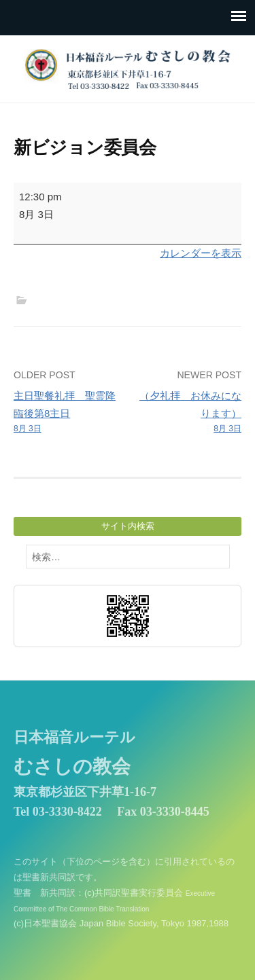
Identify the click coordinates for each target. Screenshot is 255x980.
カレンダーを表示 (201, 253)
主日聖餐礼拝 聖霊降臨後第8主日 (68, 413)
